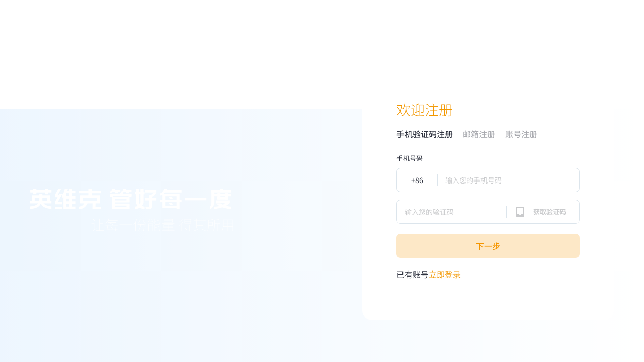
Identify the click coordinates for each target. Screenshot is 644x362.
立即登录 (429, 274)
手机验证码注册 (425, 134)
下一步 (488, 246)
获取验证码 (550, 211)
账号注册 (521, 134)
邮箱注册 (479, 134)
